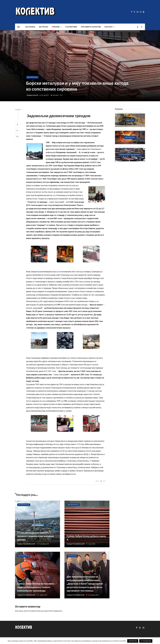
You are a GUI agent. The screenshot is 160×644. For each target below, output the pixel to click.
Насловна (30, 27)
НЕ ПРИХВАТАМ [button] (146, 641)
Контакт (109, 27)
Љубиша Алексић (32, 95)
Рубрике (56, 27)
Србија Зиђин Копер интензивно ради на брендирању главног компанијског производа (36, 587)
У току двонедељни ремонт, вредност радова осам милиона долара (35, 536)
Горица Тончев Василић (26, 544)
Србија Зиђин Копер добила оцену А (86, 538)
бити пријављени (56, 611)
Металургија (32, 77)
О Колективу (71, 27)
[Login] (138, 27)
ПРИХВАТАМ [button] (133, 641)
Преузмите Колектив (91, 27)
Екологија (72, 556)
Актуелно (43, 27)
